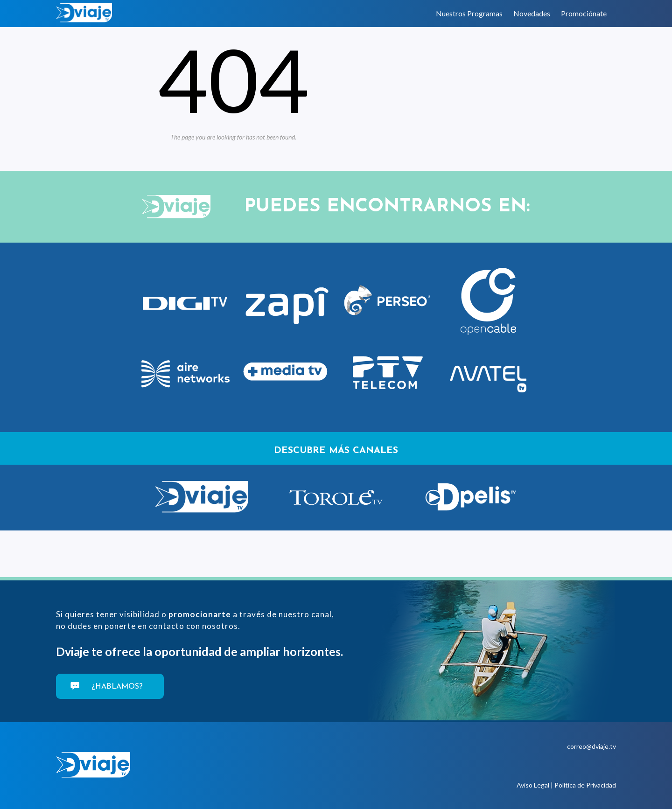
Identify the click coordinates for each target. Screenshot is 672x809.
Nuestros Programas (469, 13)
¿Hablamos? (116, 687)
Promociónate (584, 13)
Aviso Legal (533, 785)
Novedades (532, 13)
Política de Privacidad (585, 785)
